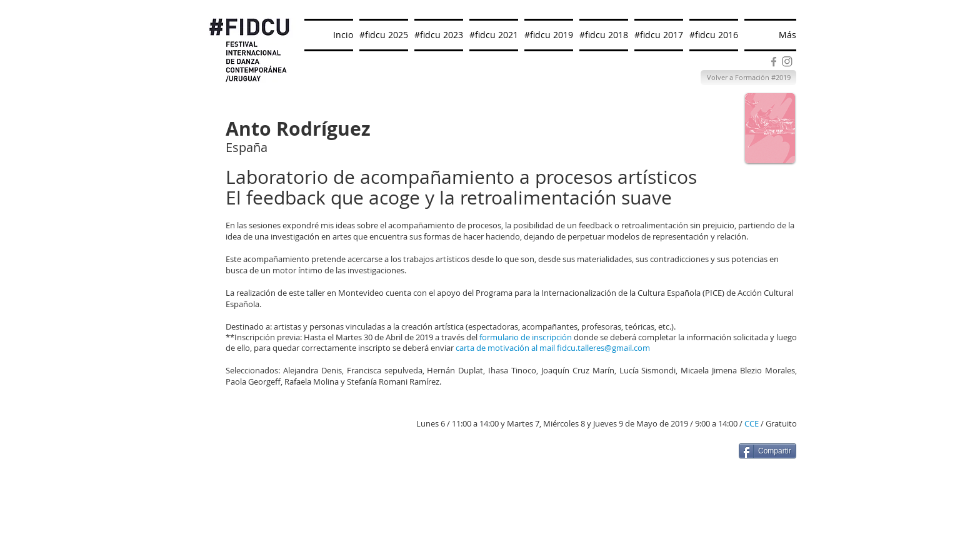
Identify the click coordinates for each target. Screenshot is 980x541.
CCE (752, 423)
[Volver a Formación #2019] (748, 78)
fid (562, 348)
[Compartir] (767, 451)
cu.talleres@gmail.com (608, 348)
